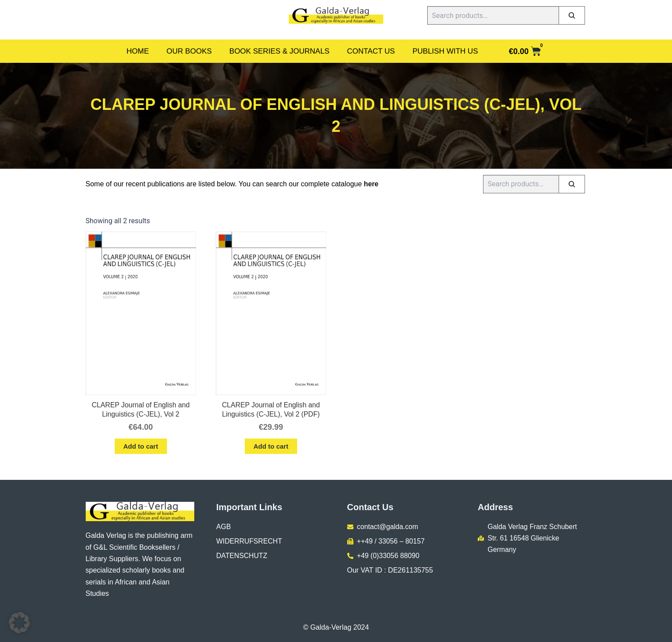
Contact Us (371, 51)
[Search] (572, 15)
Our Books (189, 51)
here (371, 184)
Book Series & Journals (280, 51)
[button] (19, 623)
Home (138, 51)
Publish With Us (445, 51)
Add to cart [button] (141, 447)
